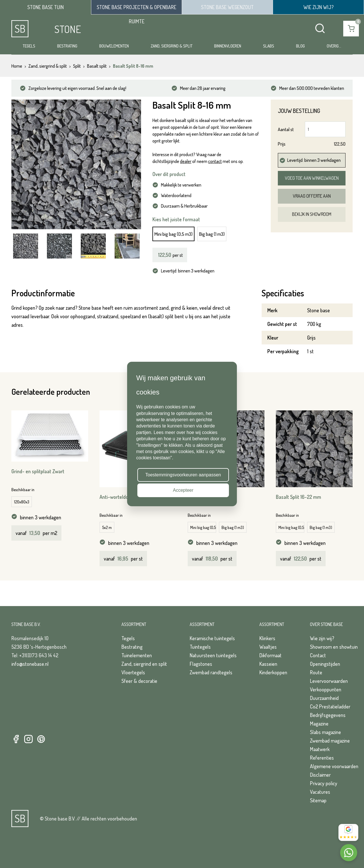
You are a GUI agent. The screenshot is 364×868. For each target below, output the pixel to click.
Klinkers (267, 638)
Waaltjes (268, 647)
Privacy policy (324, 783)
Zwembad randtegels (211, 672)
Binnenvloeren (228, 46)
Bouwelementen (114, 46)
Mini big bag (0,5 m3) (173, 234)
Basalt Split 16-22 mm (298, 497)
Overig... (334, 46)
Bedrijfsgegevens (328, 715)
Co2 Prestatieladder (330, 706)
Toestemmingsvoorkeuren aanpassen (183, 475)
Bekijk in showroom (312, 214)
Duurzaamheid (324, 698)
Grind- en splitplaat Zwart (38, 471)
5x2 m (107, 527)
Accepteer (183, 490)
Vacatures (320, 792)
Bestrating (67, 46)
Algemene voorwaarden (334, 766)
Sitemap (318, 800)
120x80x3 (22, 502)
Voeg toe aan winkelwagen (312, 178)
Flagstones (201, 664)
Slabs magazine (325, 732)
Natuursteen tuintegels (213, 655)
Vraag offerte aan (312, 196)
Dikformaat (270, 655)
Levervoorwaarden (329, 681)
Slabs (269, 46)
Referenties (322, 758)
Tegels (29, 46)
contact (215, 161)
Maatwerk (320, 749)
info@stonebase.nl (30, 664)
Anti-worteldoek (116, 497)
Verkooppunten (326, 689)
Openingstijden (325, 664)
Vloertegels (133, 672)
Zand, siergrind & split (172, 46)
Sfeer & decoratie (139, 681)
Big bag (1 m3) (212, 234)
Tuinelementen (137, 655)
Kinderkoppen (273, 672)
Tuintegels (200, 647)
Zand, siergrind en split (144, 664)
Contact (318, 655)
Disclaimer (320, 775)
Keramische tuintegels (212, 638)
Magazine (319, 724)
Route (316, 672)
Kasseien (268, 664)
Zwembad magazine (330, 741)
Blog (300, 46)
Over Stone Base (326, 624)
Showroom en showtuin (334, 647)
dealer (186, 161)
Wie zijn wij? (322, 638)
